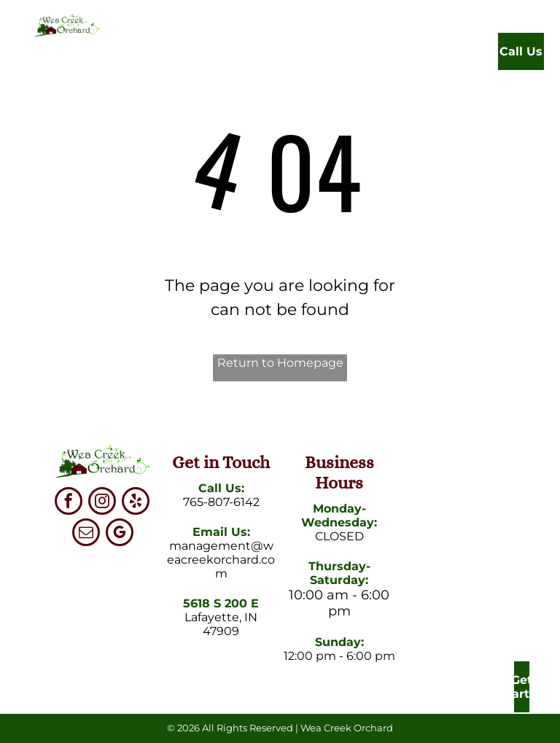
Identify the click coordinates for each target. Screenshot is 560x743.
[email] (86, 534)
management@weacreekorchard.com (221, 560)
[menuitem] (197, 55)
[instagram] (102, 503)
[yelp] (136, 503)
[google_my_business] (120, 534)
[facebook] (69, 503)
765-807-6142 (221, 502)
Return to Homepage (280, 363)
